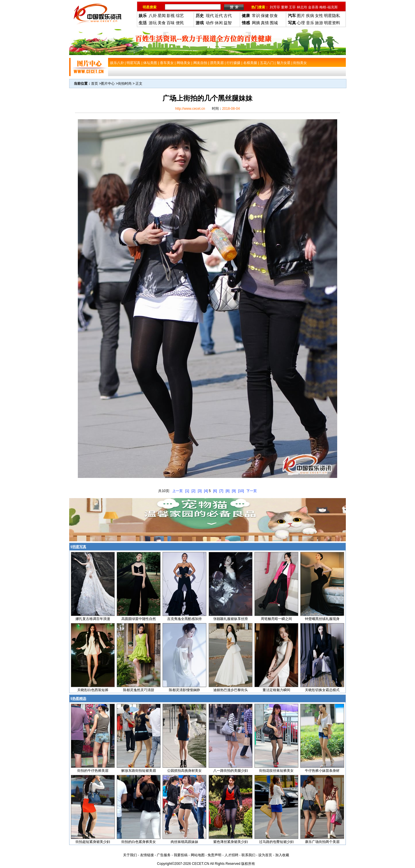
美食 (162, 23)
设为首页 (265, 855)
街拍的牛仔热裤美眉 (93, 771)
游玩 (153, 23)
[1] (187, 491)
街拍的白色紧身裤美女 (139, 842)
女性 (319, 16)
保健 (265, 16)
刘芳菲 (275, 7)
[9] (234, 491)
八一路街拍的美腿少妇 (231, 771)
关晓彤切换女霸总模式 (322, 690)
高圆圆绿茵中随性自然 (139, 619)
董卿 (284, 7)
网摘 (256, 23)
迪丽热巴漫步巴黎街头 (231, 690)
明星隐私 (332, 16)
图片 (301, 16)
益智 (228, 23)
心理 (301, 23)
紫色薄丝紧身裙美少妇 (231, 842)
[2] (193, 491)
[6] (215, 491)
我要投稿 (181, 855)
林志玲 (302, 7)
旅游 (319, 23)
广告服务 (164, 855)
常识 (256, 16)
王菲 (292, 7)
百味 (171, 23)
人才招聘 (231, 855)
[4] (206, 491)
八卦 (153, 16)
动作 (210, 23)
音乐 (310, 23)
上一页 (178, 491)
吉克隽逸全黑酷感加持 (184, 619)
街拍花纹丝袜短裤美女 (276, 771)
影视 (171, 16)
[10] (241, 491)
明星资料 (332, 23)
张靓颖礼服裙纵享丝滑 (231, 619)
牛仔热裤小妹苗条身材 (322, 771)
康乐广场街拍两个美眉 (322, 842)
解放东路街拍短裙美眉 (139, 771)
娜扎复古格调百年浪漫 (93, 619)
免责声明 (214, 855)
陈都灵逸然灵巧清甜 (139, 690)
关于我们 (130, 855)
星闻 (162, 16)
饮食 (274, 16)
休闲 (219, 23)
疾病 (310, 16)
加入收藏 (282, 855)
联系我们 (248, 855)
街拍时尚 (125, 84)
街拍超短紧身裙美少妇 (93, 842)
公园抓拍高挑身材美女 (184, 771)
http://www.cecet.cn (190, 109)
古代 (228, 16)
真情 (265, 23)
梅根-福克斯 (329, 7)
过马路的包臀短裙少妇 (276, 842)
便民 (180, 23)
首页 (95, 84)
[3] (200, 491)
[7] (221, 491)
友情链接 (147, 855)
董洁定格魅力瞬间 (276, 690)
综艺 (180, 16)
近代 (219, 16)
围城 (274, 23)
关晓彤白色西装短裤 (93, 690)
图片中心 (108, 84)
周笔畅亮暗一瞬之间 (276, 619)
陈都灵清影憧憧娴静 (184, 690)
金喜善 (313, 7)
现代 (210, 16)
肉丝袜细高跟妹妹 (184, 842)
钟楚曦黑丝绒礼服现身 (322, 619)
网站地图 (198, 855)
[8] (228, 491)
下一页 (252, 491)
